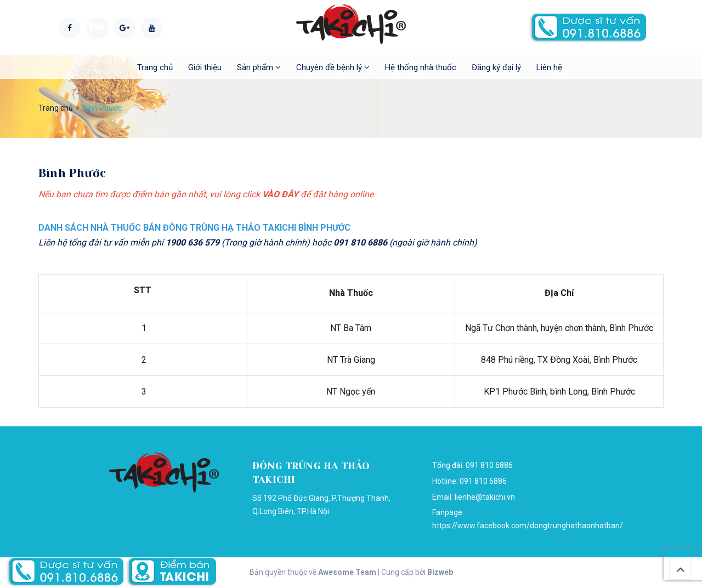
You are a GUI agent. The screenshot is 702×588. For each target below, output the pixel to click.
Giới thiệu (205, 67)
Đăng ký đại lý (496, 67)
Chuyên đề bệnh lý (333, 67)
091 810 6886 (483, 481)
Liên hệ (549, 67)
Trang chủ (155, 67)
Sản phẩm (259, 67)
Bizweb (440, 572)
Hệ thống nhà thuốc (421, 67)
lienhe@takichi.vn (485, 497)
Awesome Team (347, 572)
